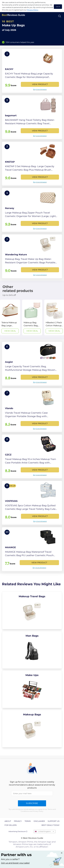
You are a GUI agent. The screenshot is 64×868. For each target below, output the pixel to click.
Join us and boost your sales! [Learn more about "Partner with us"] (15, 863)
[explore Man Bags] (32, 650)
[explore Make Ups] (32, 689)
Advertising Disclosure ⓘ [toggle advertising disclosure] (18, 831)
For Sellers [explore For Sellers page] (11, 825)
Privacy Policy (33, 10)
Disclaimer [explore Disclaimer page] (39, 821)
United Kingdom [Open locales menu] (44, 831)
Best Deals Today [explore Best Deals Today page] (51, 825)
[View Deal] (10, 317)
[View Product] (32, 71)
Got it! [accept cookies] (58, 7)
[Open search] (60, 16)
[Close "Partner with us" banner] (62, 853)
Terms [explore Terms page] (28, 821)
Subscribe (32, 803)
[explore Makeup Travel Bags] (32, 610)
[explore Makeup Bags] (32, 729)
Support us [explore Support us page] (54, 821)
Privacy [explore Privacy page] (18, 821)
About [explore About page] (8, 821)
